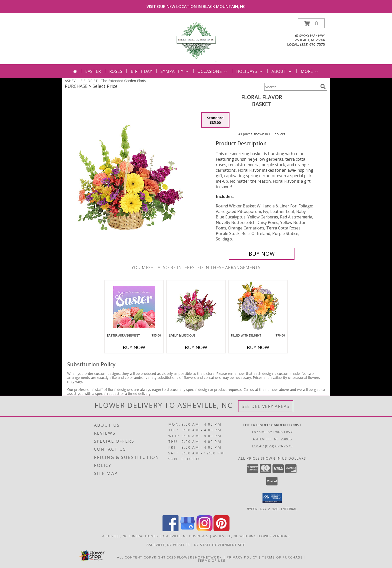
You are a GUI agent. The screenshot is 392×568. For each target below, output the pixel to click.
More (310, 71)
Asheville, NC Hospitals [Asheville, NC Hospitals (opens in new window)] (186, 536)
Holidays (250, 71)
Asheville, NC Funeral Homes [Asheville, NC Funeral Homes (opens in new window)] (130, 536)
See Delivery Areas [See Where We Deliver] (266, 406)
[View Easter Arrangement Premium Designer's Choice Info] (134, 307)
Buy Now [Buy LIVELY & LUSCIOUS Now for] (196, 347)
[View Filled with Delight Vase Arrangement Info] (258, 307)
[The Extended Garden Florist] (196, 41)
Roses (116, 71)
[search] (323, 87)
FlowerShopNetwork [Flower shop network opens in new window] (200, 557)
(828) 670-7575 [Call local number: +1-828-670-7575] (312, 44)
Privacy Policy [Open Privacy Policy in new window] (242, 557)
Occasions (213, 71)
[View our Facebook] (170, 530)
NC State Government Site (220, 544)
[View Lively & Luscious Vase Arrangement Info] (196, 307)
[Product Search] (291, 87)
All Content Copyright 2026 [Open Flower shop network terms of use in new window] (146, 557)
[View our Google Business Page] (187, 530)
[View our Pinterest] (221, 530)
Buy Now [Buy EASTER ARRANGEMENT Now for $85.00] (134, 347)
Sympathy (175, 71)
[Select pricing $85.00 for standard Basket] (215, 120)
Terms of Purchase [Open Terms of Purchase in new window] (282, 557)
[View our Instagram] (204, 530)
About (282, 71)
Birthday (141, 71)
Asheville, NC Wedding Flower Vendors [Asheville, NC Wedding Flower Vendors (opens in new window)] (251, 536)
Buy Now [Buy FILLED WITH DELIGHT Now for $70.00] (258, 347)
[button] (311, 23)
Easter (93, 71)
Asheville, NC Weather (168, 544)
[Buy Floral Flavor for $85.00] (262, 254)
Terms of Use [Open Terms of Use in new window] (212, 560)
